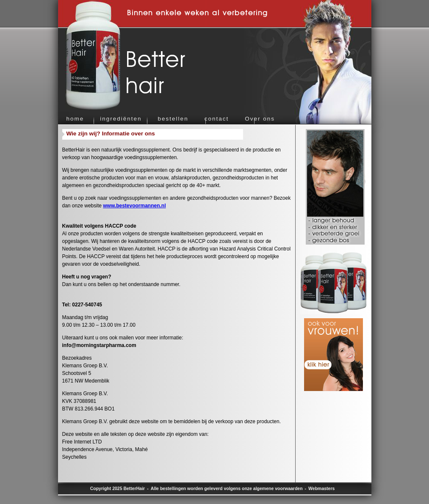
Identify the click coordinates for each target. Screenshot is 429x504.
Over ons (260, 119)
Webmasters (321, 488)
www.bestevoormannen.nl (134, 206)
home (75, 119)
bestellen (173, 119)
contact (217, 119)
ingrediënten (121, 119)
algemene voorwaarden (278, 488)
